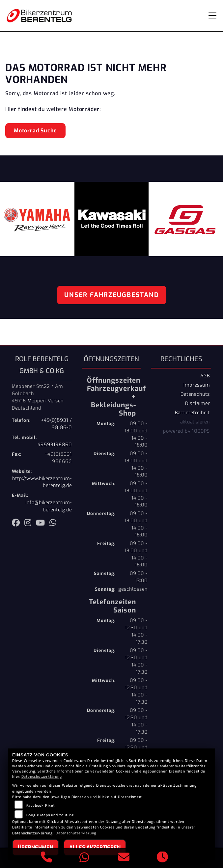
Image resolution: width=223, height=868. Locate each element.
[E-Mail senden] (124, 858)
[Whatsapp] (84, 858)
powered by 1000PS (186, 431)
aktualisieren (195, 422)
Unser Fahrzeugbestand (112, 295)
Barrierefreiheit (192, 413)
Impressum (197, 385)
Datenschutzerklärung (42, 777)
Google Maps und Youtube (50, 815)
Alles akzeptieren (95, 847)
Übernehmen (36, 847)
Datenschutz (195, 394)
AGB (205, 376)
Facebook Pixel (41, 806)
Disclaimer (197, 403)
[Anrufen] (47, 858)
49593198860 (55, 445)
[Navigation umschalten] (212, 15)
